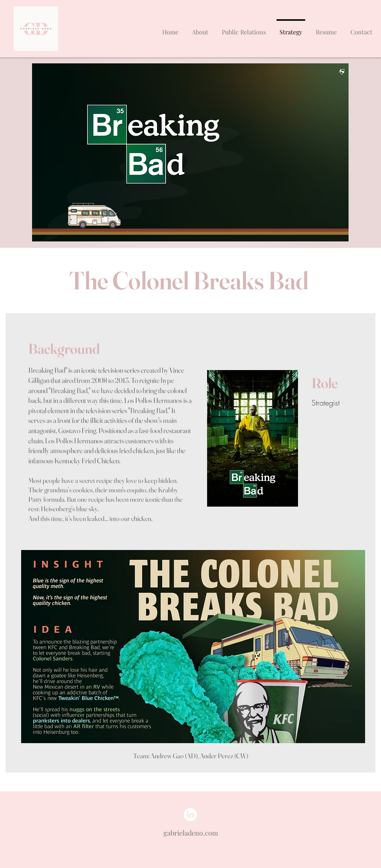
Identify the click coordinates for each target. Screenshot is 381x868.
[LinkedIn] (190, 815)
